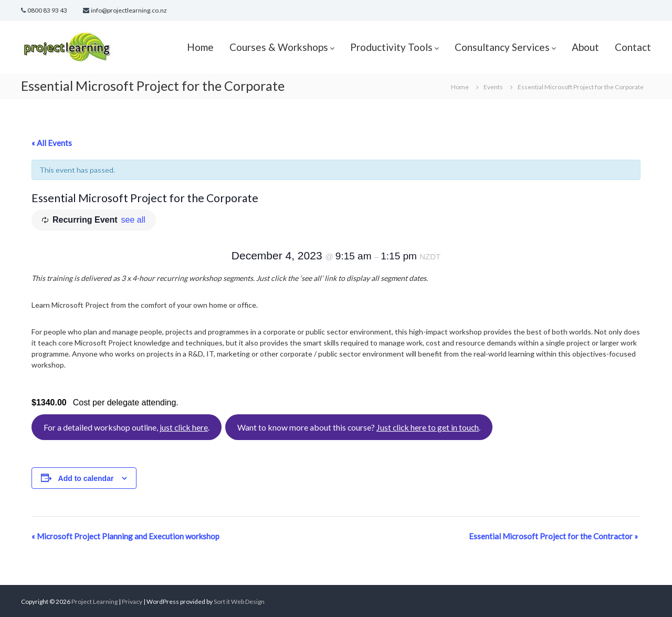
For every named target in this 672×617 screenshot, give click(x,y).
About (585, 47)
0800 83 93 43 (47, 10)
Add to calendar (86, 478)
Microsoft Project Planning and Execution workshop (125, 536)
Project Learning (94, 602)
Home (200, 47)
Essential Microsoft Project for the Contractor (553, 536)
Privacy (133, 602)
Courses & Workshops (279, 47)
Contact (633, 47)
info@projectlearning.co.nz (129, 10)
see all (133, 220)
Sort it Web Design (239, 602)
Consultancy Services (502, 47)
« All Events (52, 143)
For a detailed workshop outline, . (127, 427)
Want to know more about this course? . (359, 427)
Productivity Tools (391, 47)
